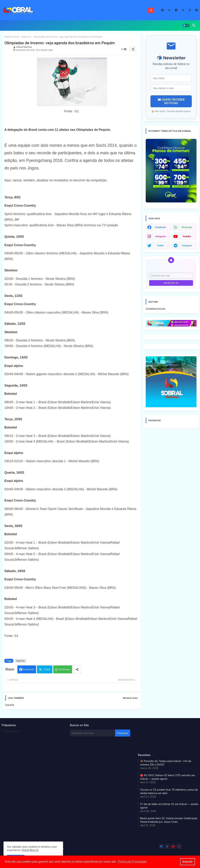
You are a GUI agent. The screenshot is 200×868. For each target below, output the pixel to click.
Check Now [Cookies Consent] (28, 850)
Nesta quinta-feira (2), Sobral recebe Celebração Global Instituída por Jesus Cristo (169, 820)
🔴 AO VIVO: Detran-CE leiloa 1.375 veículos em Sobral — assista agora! (168, 777)
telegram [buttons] (187, 245)
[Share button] (77, 669)
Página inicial (12, 37)
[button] (186, 25)
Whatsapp (64, 669)
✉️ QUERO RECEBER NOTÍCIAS (171, 101)
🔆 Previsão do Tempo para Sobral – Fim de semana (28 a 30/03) (166, 763)
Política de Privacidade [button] (132, 862)
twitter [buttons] (160, 245)
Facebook (29, 669)
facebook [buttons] (160, 227)
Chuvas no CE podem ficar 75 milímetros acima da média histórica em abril (169, 791)
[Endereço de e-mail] (171, 276)
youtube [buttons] (187, 236)
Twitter (47, 669)
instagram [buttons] (161, 236)
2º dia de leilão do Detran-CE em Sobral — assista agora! (169, 806)
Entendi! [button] (188, 862)
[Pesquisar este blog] (92, 733)
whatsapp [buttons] (187, 227)
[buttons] (162, 10)
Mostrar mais (130, 698)
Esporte (26, 37)
